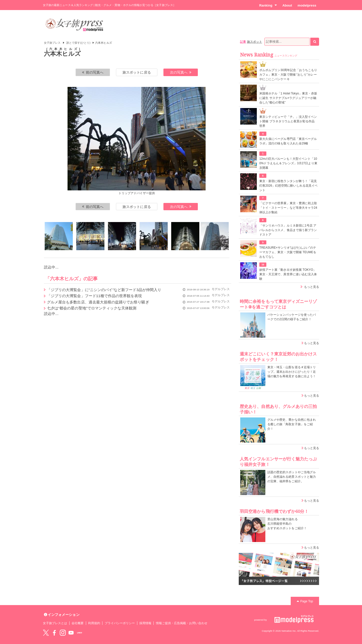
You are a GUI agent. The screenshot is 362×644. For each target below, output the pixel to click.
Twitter (46, 633)
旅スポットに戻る (137, 72)
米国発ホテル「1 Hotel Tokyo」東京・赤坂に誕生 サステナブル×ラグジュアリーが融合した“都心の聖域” (288, 98)
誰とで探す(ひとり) (78, 43)
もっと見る (312, 287)
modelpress (307, 5)
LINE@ (80, 633)
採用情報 (145, 623)
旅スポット (255, 42)
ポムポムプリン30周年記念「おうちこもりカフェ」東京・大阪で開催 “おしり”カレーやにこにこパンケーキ (288, 75)
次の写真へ (181, 72)
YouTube (71, 633)
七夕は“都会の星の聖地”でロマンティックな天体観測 (92, 308)
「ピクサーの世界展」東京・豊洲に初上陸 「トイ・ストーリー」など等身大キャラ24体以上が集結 (288, 208)
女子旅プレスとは (55, 623)
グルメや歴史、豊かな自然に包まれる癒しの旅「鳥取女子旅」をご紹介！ (292, 424)
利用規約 (94, 623)
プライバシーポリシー (120, 623)
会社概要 (78, 623)
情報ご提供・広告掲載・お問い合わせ (182, 623)
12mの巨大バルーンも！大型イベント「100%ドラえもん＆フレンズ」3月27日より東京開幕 (288, 163)
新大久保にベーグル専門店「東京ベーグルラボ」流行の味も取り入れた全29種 (288, 141)
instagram (63, 633)
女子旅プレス (52, 43)
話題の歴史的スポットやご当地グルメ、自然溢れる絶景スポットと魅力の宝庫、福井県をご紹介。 (292, 477)
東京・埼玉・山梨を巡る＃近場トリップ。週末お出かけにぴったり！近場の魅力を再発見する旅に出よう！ (292, 372)
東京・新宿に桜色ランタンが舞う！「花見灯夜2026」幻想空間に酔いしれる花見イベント (288, 186)
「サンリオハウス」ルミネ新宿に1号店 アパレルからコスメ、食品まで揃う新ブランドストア (288, 230)
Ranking (268, 5)
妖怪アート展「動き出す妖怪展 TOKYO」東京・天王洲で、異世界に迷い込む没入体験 (288, 274)
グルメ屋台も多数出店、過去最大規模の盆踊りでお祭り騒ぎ (98, 302)
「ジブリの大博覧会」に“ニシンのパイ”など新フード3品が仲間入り (104, 290)
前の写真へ (93, 72)
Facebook (54, 633)
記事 (243, 42)
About (287, 5)
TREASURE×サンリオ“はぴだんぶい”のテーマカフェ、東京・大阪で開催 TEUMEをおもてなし (288, 252)
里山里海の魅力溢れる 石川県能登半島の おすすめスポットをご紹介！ (287, 524)
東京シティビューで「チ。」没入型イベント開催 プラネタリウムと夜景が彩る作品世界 (288, 121)
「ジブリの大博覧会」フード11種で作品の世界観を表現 (94, 296)
